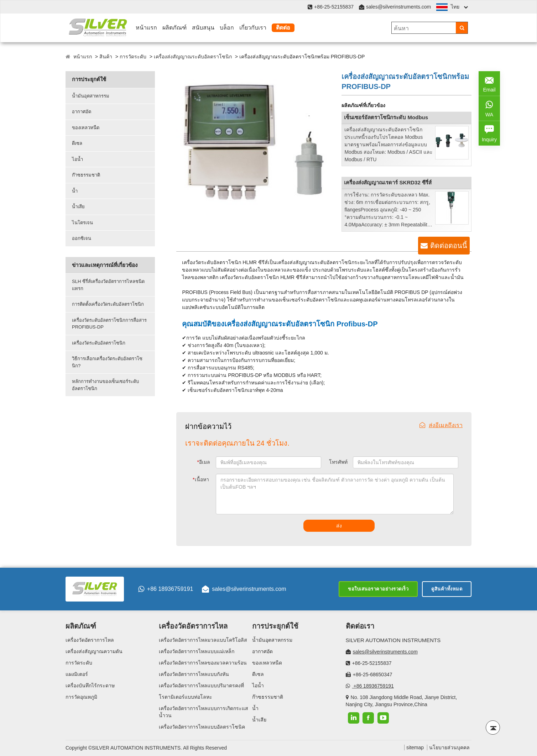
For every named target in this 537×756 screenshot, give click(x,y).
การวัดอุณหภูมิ (81, 697)
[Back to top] (493, 728)
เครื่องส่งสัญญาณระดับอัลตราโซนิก (193, 57)
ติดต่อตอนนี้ (449, 246)
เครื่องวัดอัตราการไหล (90, 640)
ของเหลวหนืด (86, 128)
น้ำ (75, 191)
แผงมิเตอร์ (77, 674)
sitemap (415, 747)
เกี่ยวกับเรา (253, 28)
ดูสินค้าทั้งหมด (447, 589)
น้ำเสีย (78, 207)
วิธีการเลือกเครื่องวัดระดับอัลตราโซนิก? (107, 362)
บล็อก (227, 28)
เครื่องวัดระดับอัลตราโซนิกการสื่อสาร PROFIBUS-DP (109, 324)
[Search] (462, 28)
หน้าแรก (146, 28)
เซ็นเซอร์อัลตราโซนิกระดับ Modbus (386, 117)
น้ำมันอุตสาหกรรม (91, 96)
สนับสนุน (203, 28)
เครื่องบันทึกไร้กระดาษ (90, 686)
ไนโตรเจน (82, 223)
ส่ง (339, 526)
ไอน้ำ (77, 159)
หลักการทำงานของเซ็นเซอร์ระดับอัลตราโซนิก (105, 385)
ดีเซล (77, 143)
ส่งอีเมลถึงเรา (441, 425)
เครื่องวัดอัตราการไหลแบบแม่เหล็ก (197, 651)
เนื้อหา (201, 479)
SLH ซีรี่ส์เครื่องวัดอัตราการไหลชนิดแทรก (108, 285)
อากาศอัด (82, 112)
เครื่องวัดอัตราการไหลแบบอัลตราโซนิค (202, 727)
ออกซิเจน (82, 238)
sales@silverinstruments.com (398, 7)
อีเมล (204, 462)
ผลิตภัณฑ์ (174, 28)
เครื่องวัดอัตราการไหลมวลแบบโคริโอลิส (203, 640)
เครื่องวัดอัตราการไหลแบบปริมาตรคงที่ (201, 686)
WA (489, 108)
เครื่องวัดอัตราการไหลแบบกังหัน (194, 674)
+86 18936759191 (166, 589)
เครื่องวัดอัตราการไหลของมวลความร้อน (203, 663)
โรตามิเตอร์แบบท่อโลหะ (186, 697)
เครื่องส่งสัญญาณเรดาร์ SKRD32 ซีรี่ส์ (388, 182)
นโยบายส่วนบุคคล (449, 747)
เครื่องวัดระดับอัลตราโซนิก (99, 343)
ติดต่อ (283, 28)
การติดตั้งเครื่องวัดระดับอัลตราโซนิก (108, 304)
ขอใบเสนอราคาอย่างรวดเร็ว (378, 589)
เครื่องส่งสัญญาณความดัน (94, 651)
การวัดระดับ (133, 57)
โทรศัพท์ (338, 462)
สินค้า (106, 57)
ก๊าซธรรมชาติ (86, 175)
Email (489, 83)
